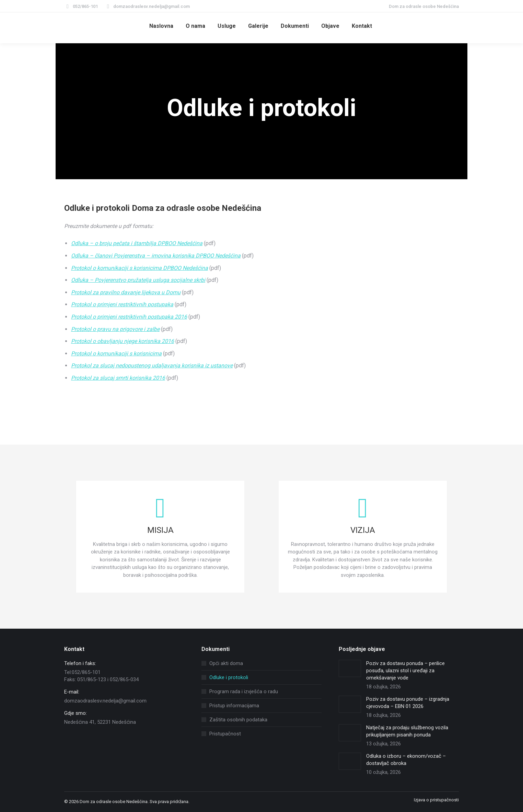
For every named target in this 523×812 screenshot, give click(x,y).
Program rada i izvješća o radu (244, 691)
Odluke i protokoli (229, 677)
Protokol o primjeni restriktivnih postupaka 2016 (129, 317)
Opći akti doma (226, 663)
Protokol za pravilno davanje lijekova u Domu (126, 292)
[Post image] (350, 668)
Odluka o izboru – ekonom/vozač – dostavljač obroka (406, 760)
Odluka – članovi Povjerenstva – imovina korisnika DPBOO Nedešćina (156, 256)
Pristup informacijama (234, 706)
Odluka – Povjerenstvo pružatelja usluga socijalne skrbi (138, 280)
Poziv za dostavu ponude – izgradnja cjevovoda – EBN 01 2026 (408, 703)
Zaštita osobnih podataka (238, 720)
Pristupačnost (225, 734)
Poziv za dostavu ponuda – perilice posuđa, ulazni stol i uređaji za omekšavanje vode (405, 671)
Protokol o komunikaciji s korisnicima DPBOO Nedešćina (140, 268)
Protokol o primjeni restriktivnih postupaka (122, 304)
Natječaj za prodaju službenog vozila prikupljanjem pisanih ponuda (407, 731)
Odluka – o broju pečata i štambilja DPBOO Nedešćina (137, 243)
